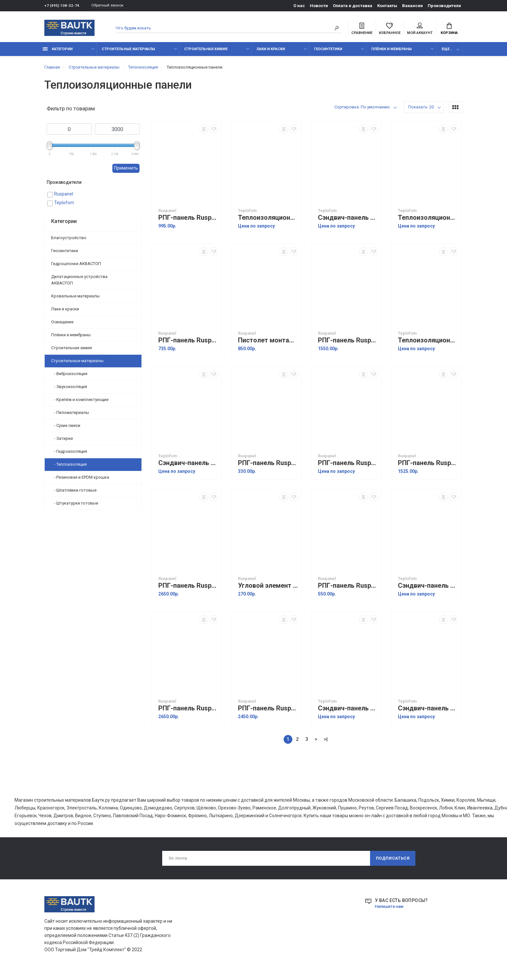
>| (326, 743)
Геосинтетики (328, 53)
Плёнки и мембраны (392, 53)
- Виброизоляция (69, 377)
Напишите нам (391, 911)
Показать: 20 (421, 111)
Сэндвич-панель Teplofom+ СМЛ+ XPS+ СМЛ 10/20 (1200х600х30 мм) (428, 712)
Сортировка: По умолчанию (362, 111)
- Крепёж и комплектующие (80, 403)
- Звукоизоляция (69, 390)
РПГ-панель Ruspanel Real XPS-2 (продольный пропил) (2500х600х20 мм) (188, 712)
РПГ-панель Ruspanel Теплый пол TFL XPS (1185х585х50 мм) (188, 344)
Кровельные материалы (75, 299)
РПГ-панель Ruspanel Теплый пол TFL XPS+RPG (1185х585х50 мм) (188, 221)
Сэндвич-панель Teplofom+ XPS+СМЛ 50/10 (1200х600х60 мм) (348, 221)
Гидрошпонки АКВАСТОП (76, 267)
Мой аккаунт (420, 29)
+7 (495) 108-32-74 (62, 6)
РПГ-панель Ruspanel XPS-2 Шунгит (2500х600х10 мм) (348, 467)
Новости (319, 6)
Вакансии (412, 6)
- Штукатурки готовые (75, 506)
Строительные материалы (128, 53)
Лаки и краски (271, 53)
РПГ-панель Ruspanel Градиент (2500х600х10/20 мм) (268, 712)
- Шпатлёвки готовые (74, 493)
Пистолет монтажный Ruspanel (268, 344)
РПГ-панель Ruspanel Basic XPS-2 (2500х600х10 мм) (428, 467)
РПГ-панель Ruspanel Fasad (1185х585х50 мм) (348, 589)
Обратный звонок (111, 6)
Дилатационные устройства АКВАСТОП (79, 283)
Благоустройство (69, 241)
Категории (58, 53)
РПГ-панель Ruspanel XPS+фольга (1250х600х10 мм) (268, 467)
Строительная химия (206, 53)
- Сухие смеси (66, 429)
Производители (444, 6)
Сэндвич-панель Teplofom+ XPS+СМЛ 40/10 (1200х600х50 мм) (348, 712)
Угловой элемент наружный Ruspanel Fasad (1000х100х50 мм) (268, 589)
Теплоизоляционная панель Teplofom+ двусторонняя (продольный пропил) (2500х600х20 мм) (428, 221)
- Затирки (62, 442)
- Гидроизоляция (69, 455)
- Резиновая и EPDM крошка (80, 480)
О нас (299, 6)
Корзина (449, 29)
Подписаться (392, 863)
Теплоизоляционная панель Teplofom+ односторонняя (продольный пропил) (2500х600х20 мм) (268, 221)
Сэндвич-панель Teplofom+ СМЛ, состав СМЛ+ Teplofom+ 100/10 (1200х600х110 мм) (428, 589)
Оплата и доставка (353, 6)
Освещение (62, 325)
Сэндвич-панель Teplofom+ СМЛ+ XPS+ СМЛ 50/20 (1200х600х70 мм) (188, 467)
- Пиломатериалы (70, 416)
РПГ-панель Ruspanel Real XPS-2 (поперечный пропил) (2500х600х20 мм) (188, 589)
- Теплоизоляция (69, 468)
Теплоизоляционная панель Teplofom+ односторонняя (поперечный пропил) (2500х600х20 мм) (428, 344)
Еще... (447, 53)
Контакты (387, 6)
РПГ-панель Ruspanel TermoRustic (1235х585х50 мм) (348, 344)
